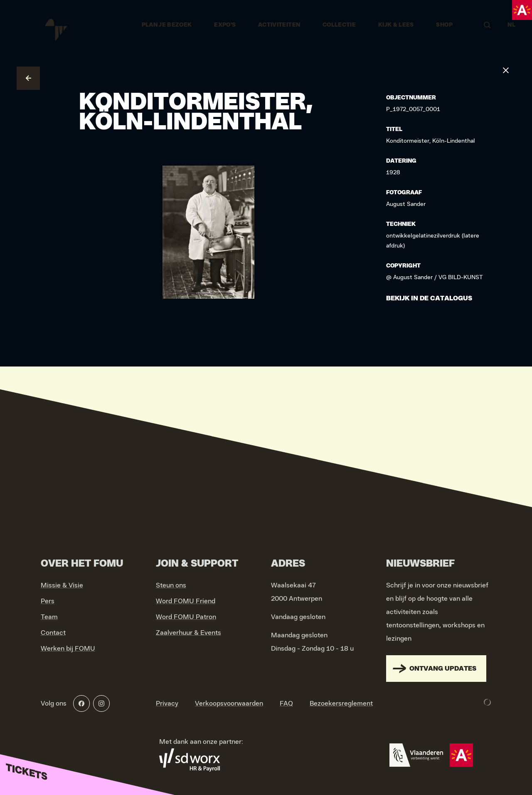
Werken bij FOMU (68, 649)
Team (49, 617)
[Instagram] (101, 703)
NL (511, 25)
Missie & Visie (62, 585)
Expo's (225, 25)
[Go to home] (55, 25)
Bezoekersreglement (341, 703)
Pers (48, 601)
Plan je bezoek (167, 25)
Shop (444, 25)
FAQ (286, 703)
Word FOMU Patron (186, 617)
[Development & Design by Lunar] (488, 702)
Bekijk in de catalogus (429, 298)
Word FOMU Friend (186, 601)
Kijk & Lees (396, 25)
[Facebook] (81, 703)
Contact (53, 633)
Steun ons (171, 585)
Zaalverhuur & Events (188, 633)
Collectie (339, 25)
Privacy (167, 703)
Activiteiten (279, 25)
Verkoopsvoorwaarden (229, 703)
